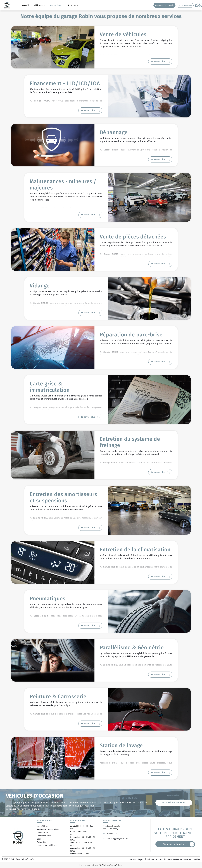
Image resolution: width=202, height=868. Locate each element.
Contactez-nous (44, 836)
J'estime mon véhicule (47, 845)
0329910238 (110, 834)
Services (41, 839)
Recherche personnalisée (48, 829)
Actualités (41, 842)
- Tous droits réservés (24, 859)
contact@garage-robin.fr (116, 839)
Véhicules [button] (39, 5)
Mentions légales (137, 860)
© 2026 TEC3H (8, 859)
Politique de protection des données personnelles (169, 860)
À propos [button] (73, 5)
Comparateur (43, 833)
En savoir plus (160, 61)
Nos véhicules (43, 826)
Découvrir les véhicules (174, 803)
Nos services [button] (56, 5)
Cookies (197, 860)
